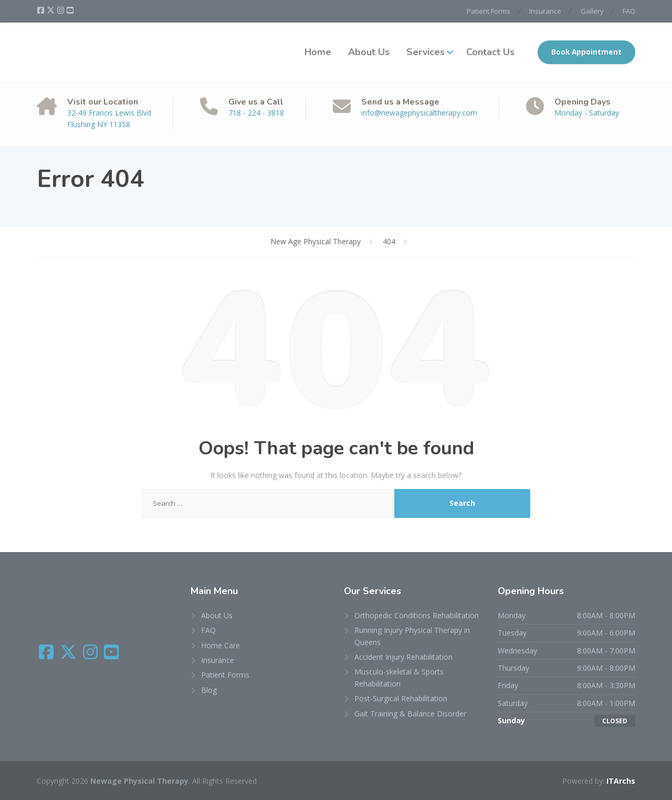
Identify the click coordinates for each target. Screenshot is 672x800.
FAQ (629, 11)
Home (318, 52)
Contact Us (490, 52)
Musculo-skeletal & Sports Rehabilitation (399, 677)
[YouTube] (70, 11)
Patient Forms (484, 11)
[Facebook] (41, 11)
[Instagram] (61, 11)
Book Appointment (586, 52)
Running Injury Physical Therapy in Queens (412, 636)
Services (426, 52)
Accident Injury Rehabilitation (403, 657)
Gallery (591, 11)
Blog (209, 690)
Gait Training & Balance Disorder (410, 713)
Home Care (220, 645)
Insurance (543, 11)
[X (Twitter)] (51, 11)
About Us (369, 52)
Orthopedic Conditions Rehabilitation (417, 615)
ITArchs (621, 781)
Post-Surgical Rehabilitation (401, 698)
